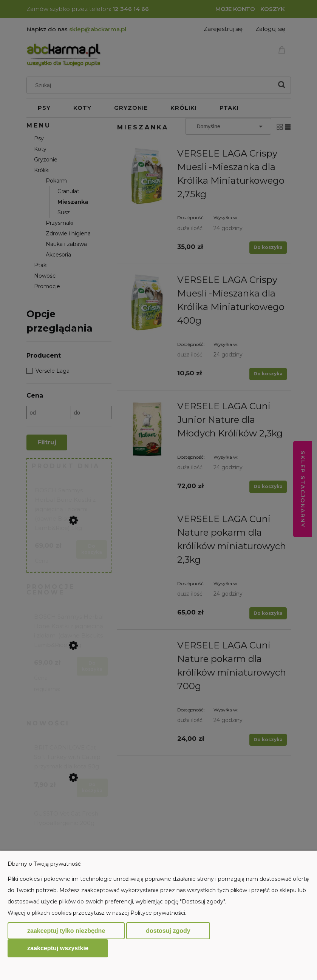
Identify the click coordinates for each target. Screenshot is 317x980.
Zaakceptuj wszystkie (58, 948)
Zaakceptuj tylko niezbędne (66, 931)
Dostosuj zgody (168, 931)
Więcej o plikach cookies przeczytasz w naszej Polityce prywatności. (97, 913)
